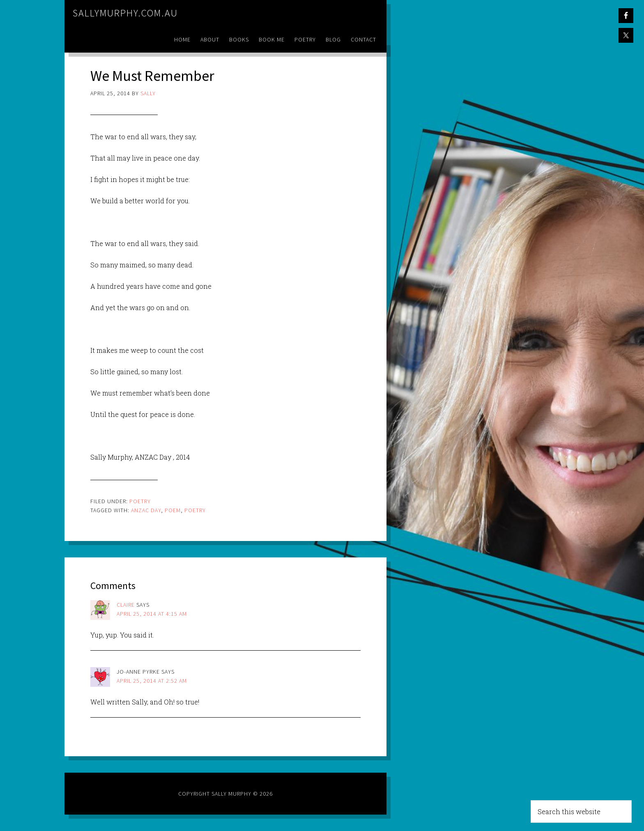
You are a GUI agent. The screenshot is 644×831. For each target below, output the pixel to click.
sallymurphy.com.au (125, 13)
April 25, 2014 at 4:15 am (152, 614)
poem (173, 510)
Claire (126, 605)
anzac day (146, 510)
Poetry (140, 501)
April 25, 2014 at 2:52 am (152, 681)
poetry (195, 510)
